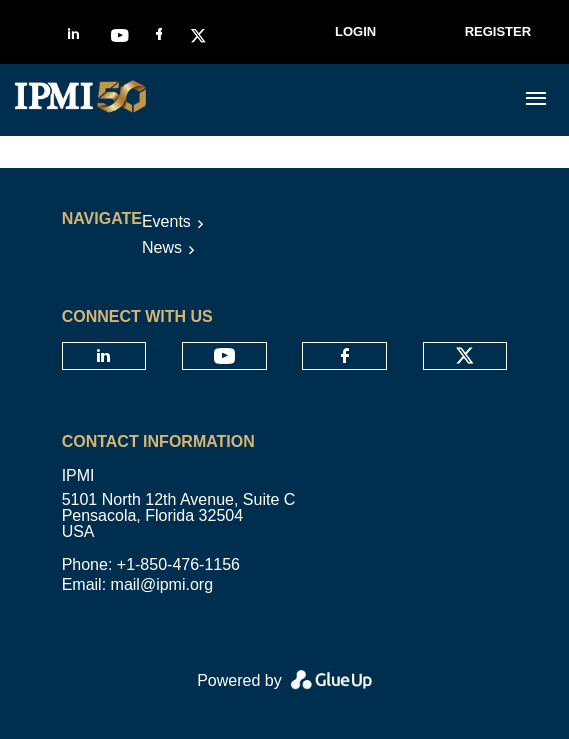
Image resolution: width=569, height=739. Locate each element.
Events (166, 221)
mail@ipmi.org (162, 584)
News (162, 247)
